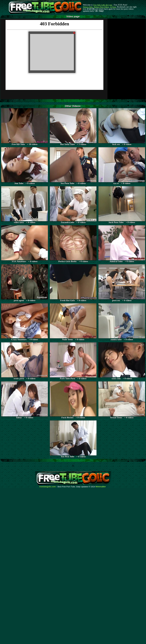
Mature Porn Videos (101, 7)
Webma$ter (101, 487)
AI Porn (113, 7)
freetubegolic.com (48, 487)
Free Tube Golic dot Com (103, 5)
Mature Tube (88, 7)
